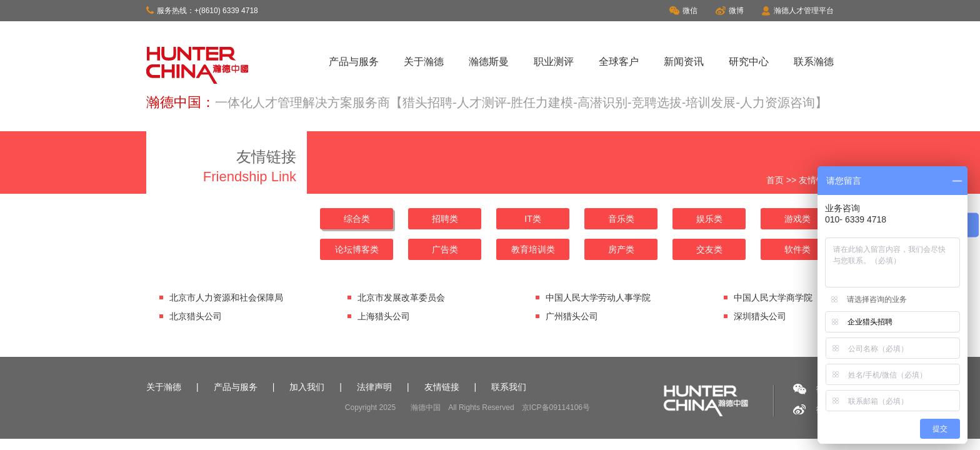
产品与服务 (354, 62)
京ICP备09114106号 (556, 407)
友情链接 (442, 387)
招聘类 (445, 219)
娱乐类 (709, 219)
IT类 (532, 219)
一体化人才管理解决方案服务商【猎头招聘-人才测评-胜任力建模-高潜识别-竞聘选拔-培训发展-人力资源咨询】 (521, 102)
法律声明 (374, 387)
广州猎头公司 (572, 316)
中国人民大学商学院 (773, 297)
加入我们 (307, 387)
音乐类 (621, 219)
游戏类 (797, 219)
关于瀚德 (424, 62)
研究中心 (749, 62)
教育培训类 (533, 249)
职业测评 (554, 62)
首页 (775, 180)
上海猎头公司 (384, 316)
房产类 (621, 249)
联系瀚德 (814, 62)
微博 (730, 11)
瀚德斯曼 (489, 62)
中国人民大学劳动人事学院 (598, 297)
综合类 (357, 219)
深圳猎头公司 (760, 316)
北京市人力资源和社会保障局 (226, 297)
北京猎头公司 (196, 316)
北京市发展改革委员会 (401, 297)
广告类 (445, 249)
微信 (683, 11)
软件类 (797, 249)
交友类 (709, 249)
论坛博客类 (357, 249)
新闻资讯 (684, 62)
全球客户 (619, 62)
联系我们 (509, 387)
